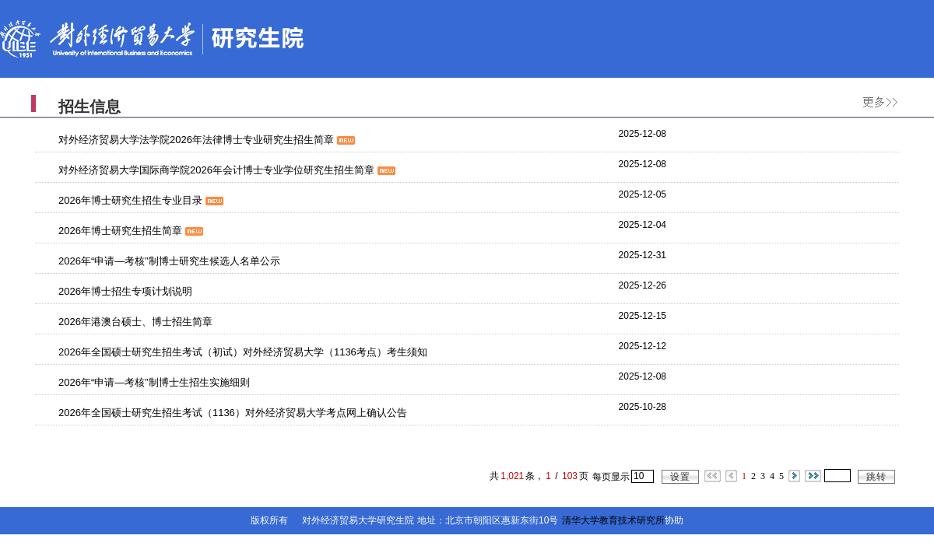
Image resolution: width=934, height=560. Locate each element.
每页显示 (611, 477)
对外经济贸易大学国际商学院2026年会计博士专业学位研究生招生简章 (227, 170)
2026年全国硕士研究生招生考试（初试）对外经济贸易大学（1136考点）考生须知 (243, 352)
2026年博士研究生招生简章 (131, 231)
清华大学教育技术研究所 (613, 520)
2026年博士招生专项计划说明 (125, 291)
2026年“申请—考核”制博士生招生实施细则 (154, 382)
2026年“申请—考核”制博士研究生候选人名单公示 (169, 261)
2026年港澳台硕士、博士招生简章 (135, 322)
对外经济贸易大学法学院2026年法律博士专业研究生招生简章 (207, 140)
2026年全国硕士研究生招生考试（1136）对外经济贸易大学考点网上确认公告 (233, 413)
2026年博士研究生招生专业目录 (141, 200)
